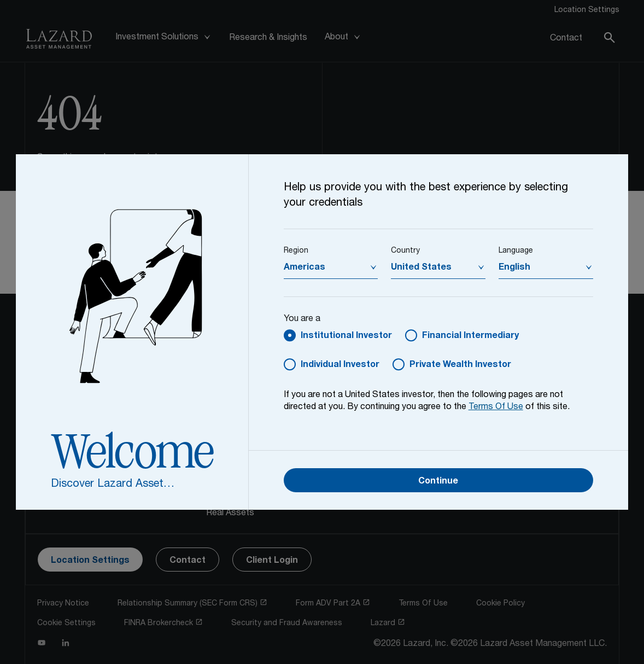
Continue (438, 482)
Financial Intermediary (470, 336)
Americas (305, 268)
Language (516, 251)
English (514, 268)
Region (296, 251)
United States (421, 268)
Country (405, 251)
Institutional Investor (346, 336)
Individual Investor (340, 365)
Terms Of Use (496, 407)
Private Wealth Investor (460, 365)
